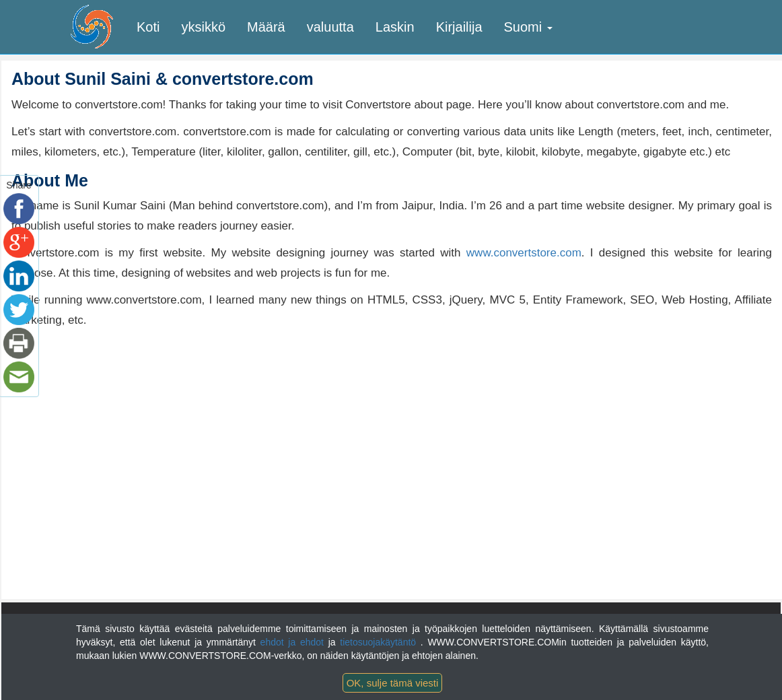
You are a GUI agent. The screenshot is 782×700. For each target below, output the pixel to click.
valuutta (330, 27)
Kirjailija (459, 27)
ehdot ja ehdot (294, 642)
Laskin (395, 27)
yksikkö (203, 27)
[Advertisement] (125, 431)
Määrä (266, 27)
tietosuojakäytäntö (380, 642)
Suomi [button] (528, 27)
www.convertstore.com (524, 253)
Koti (148, 27)
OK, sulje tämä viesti (393, 683)
